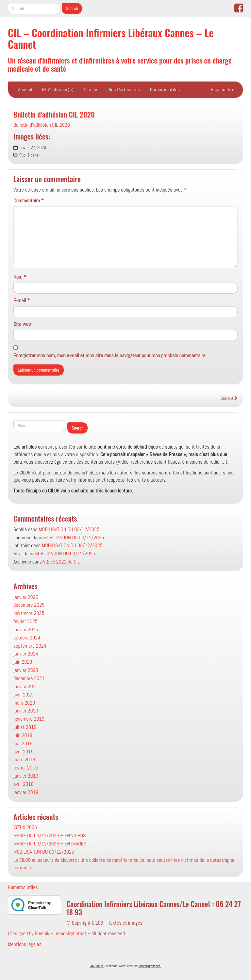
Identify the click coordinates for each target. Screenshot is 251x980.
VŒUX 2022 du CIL (61, 562)
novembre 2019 (29, 719)
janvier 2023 (26, 670)
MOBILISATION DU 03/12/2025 (69, 529)
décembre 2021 (29, 678)
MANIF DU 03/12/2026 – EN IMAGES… (52, 844)
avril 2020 (23, 695)
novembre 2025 (29, 613)
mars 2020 (24, 703)
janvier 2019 (26, 776)
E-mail (22, 300)
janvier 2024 (26, 654)
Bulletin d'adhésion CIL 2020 (42, 125)
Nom (20, 277)
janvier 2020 (26, 711)
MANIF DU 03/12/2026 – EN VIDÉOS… (51, 835)
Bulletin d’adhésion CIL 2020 (54, 114)
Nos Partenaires (124, 90)
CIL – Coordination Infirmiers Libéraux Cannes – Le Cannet (111, 38)
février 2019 (25, 768)
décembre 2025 (29, 605)
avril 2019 (23, 752)
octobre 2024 (27, 638)
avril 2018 (24, 784)
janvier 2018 (26, 792)
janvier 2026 (26, 597)
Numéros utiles (165, 90)
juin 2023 (23, 662)
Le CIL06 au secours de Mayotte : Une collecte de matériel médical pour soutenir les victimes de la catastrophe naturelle (124, 864)
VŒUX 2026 (25, 827)
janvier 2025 (26, 629)
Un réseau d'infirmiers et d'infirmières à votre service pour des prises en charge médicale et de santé (120, 64)
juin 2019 (23, 735)
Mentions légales (25, 944)
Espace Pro (222, 90)
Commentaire (28, 201)
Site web (22, 324)
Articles (91, 90)
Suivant (229, 398)
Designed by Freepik (29, 933)
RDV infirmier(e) (58, 90)
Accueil (25, 90)
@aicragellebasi (150, 966)
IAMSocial (96, 966)
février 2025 (25, 621)
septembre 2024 (30, 646)
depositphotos (70, 933)
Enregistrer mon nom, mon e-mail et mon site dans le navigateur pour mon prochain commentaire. (110, 355)
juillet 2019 (25, 727)
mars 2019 (24, 759)
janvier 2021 (26, 686)
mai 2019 (23, 743)
